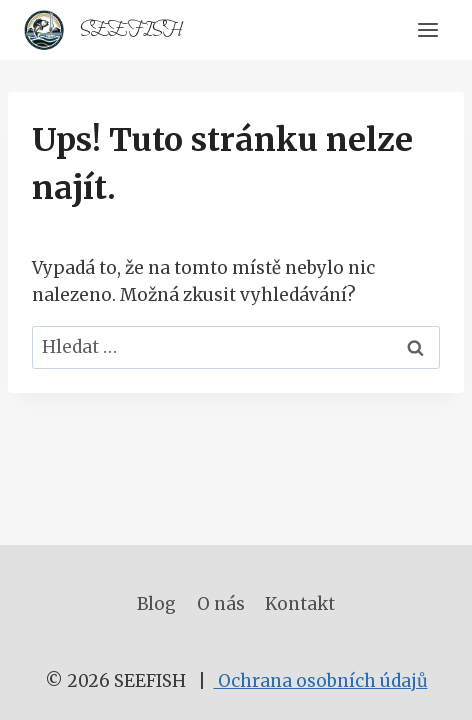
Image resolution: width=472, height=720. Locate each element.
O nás (221, 604)
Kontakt (300, 604)
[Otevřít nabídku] (427, 29)
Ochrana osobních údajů (321, 681)
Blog (156, 604)
